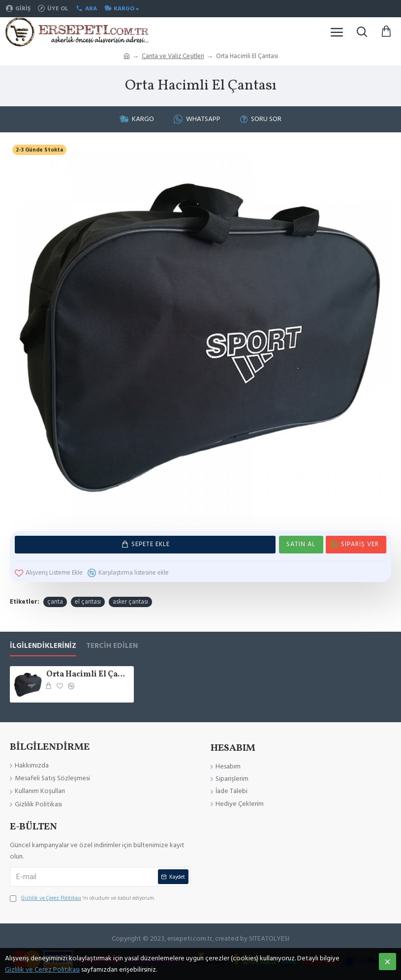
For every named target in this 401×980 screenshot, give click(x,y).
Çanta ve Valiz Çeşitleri (173, 56)
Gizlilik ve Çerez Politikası (42, 970)
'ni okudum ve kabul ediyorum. (82, 898)
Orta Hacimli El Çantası (88, 675)
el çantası (88, 602)
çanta (55, 602)
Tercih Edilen (112, 646)
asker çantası (130, 602)
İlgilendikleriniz (43, 646)
